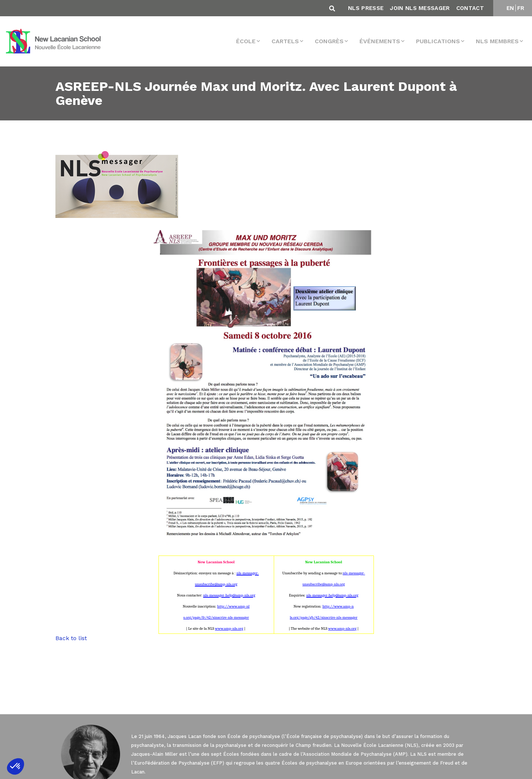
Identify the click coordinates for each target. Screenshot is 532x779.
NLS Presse (366, 8)
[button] (16, 766)
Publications (438, 41)
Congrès (329, 41)
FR (521, 8)
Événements (380, 41)
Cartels (285, 41)
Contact (470, 8)
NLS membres (497, 41)
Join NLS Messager (420, 8)
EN (510, 8)
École (246, 41)
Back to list (71, 638)
